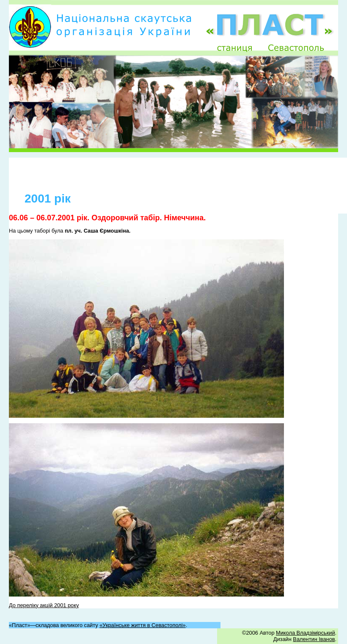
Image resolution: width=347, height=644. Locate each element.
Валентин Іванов (314, 639)
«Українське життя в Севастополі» (142, 625)
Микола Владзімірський (306, 633)
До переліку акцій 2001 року (44, 605)
